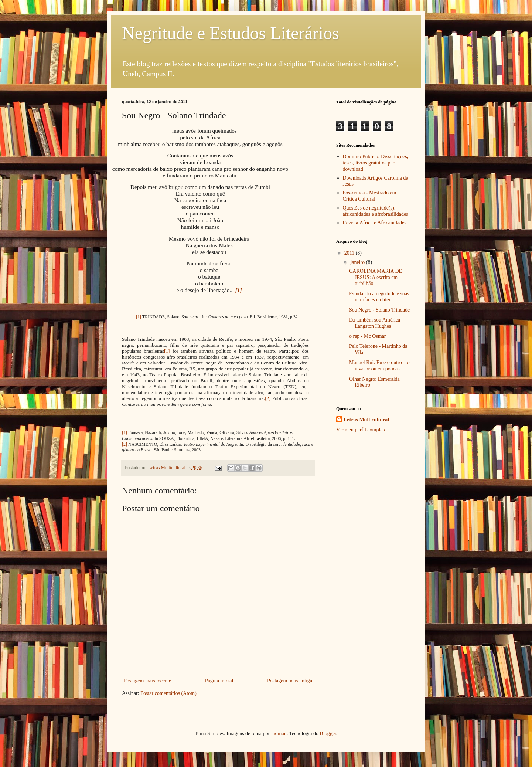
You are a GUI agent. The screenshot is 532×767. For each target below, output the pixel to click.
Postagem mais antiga (290, 681)
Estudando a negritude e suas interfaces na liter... (379, 297)
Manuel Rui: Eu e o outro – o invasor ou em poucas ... (379, 366)
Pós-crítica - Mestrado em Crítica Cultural (370, 196)
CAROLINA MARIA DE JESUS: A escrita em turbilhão (376, 277)
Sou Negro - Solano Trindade (379, 310)
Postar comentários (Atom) (168, 693)
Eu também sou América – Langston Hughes (377, 323)
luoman (279, 734)
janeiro (358, 262)
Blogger (328, 734)
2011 (350, 253)
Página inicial (219, 681)
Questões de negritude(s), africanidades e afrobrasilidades (376, 211)
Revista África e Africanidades (375, 223)
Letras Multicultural (366, 420)
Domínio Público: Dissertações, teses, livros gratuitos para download (376, 163)
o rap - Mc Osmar (368, 336)
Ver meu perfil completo (361, 430)
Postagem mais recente (147, 681)
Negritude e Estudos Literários (231, 33)
